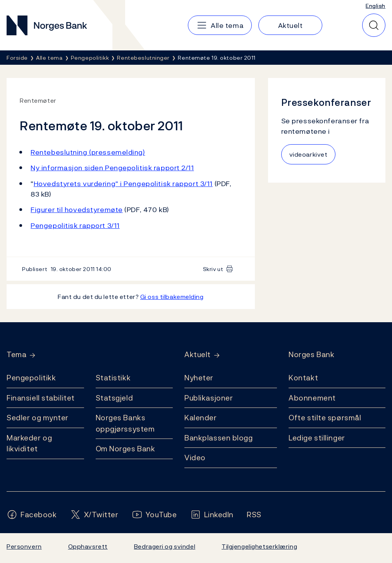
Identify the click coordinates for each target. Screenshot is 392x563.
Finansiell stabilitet (41, 398)
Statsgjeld (114, 398)
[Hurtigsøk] (374, 25)
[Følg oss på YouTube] (154, 515)
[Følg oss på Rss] (254, 515)
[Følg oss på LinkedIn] (212, 515)
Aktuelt (198, 355)
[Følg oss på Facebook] (32, 515)
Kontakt (303, 378)
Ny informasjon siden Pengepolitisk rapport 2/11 (112, 168)
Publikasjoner (209, 398)
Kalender (201, 418)
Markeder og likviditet (29, 443)
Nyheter (199, 378)
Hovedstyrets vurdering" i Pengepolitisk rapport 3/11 (123, 184)
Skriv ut (213, 269)
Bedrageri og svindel (165, 546)
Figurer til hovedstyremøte (77, 210)
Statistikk (113, 378)
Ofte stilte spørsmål (325, 418)
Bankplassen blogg (219, 438)
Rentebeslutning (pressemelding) (88, 152)
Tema (16, 355)
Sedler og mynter (38, 418)
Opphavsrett (88, 546)
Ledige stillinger (317, 438)
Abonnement (312, 398)
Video (195, 458)
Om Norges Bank (126, 449)
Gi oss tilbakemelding (172, 297)
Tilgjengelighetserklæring (259, 546)
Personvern (24, 546)
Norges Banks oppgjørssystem (125, 423)
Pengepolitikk (31, 378)
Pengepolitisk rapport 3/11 (75, 225)
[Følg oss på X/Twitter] (94, 515)
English (376, 6)
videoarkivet (309, 154)
